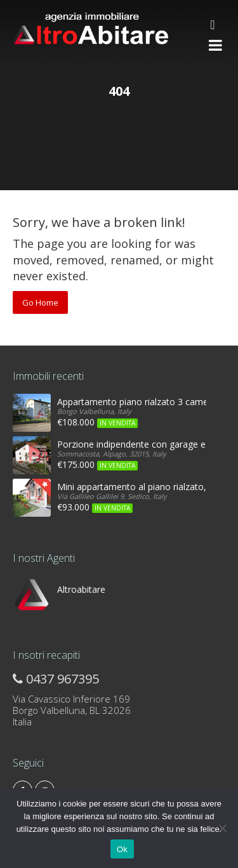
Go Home (40, 302)
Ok (122, 849)
